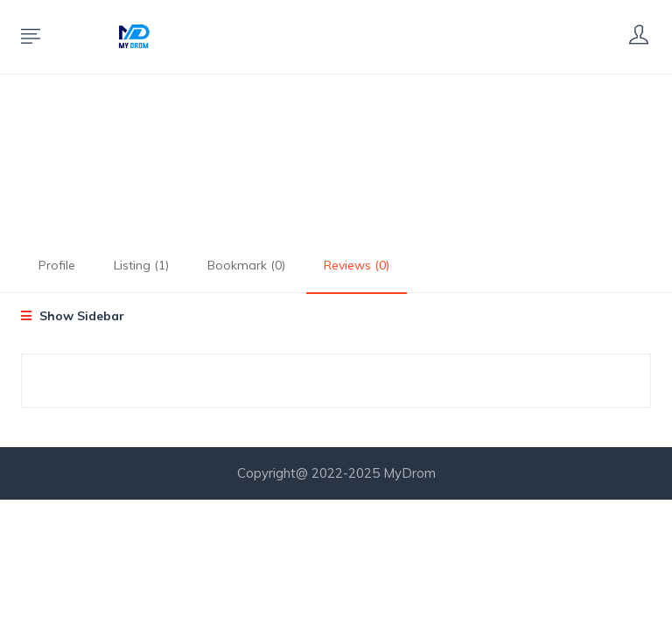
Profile (57, 265)
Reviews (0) (357, 265)
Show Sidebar (73, 316)
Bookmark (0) (246, 265)
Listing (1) (141, 265)
